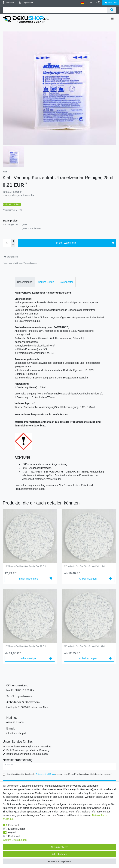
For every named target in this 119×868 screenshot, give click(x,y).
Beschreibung (25, 282)
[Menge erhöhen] (13, 241)
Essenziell (14, 825)
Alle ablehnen (59, 854)
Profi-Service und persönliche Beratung (28, 750)
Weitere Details (46, 282)
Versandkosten (30, 263)
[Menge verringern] (13, 245)
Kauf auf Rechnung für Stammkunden (27, 754)
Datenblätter (66, 282)
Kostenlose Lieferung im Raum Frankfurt (28, 747)
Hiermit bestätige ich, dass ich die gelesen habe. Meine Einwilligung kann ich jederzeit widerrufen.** (59, 774)
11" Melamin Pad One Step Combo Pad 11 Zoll (85, 566)
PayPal (12, 832)
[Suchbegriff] (55, 10)
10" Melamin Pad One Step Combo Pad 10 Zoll (25, 566)
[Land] (82, 3)
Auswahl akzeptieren (59, 861)
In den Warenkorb (85, 243)
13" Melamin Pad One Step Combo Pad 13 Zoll (85, 646)
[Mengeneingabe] (7, 243)
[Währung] (90, 3)
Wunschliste (11, 257)
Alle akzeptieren (60, 847)
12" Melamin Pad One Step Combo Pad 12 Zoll (25, 646)
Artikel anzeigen (95, 579)
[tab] (25, 282)
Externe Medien (17, 829)
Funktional (14, 836)
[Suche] (112, 10)
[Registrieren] (26, 3)
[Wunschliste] (98, 3)
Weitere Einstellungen (15, 840)
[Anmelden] (9, 3)
